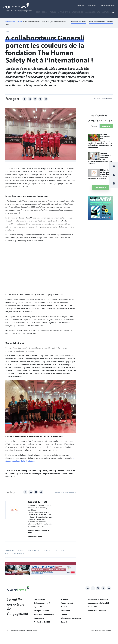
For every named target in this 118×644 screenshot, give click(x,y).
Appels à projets (93, 12)
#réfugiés (10, 551)
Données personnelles (18, 631)
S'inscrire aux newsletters (71, 618)
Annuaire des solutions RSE (98, 603)
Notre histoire (39, 599)
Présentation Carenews (97, 611)
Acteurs (94, 126)
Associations (39, 618)
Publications (64, 12)
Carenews (106, 126)
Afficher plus (100, 188)
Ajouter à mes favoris (103, 99)
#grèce (47, 551)
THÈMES (53, 12)
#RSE (7, 32)
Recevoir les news (78, 22)
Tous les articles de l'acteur (101, 22)
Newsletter (80, 6)
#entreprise (59, 551)
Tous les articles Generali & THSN (38, 531)
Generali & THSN (15, 22)
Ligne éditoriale (40, 607)
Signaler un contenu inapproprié (65, 492)
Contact (64, 622)
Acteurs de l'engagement (44, 614)
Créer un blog (92, 6)
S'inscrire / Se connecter (107, 6)
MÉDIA (37, 12)
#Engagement (34, 551)
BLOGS (45, 12)
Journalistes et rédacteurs (98, 599)
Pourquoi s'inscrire (41, 611)
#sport (21, 551)
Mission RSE (92, 607)
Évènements (78, 12)
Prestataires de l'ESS (42, 622)
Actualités (65, 599)
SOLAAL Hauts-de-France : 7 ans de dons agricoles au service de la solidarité (100, 174)
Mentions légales (32, 631)
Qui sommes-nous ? (42, 603)
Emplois (106, 12)
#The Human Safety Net (16, 553)
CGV (8, 631)
